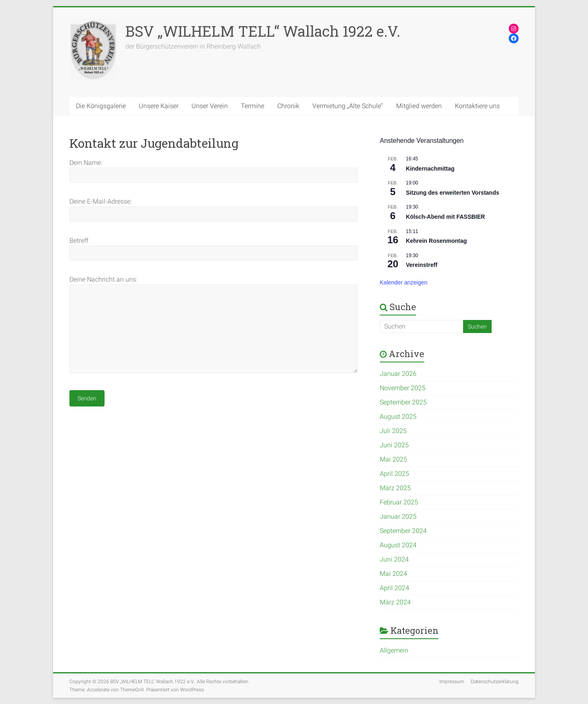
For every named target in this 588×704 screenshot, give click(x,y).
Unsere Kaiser (159, 106)
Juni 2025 (394, 445)
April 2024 (394, 588)
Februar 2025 (399, 502)
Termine (253, 106)
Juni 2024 (394, 559)
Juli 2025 (393, 431)
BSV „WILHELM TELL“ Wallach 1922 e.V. (263, 31)
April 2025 (394, 474)
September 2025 (403, 402)
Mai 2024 (393, 574)
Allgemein (394, 650)
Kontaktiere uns (477, 106)
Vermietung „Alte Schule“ (348, 106)
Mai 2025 (393, 459)
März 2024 (395, 602)
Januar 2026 (398, 374)
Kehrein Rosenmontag (436, 241)
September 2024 (403, 531)
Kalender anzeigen (404, 282)
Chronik (288, 106)
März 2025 (395, 488)
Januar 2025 (398, 516)
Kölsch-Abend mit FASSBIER (445, 217)
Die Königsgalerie (101, 106)
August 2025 (398, 416)
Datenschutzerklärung (495, 682)
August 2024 (398, 545)
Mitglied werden (419, 106)
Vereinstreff (422, 265)
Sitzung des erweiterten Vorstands (452, 193)
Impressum (452, 682)
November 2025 (403, 388)
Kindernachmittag (430, 169)
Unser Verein (210, 106)
